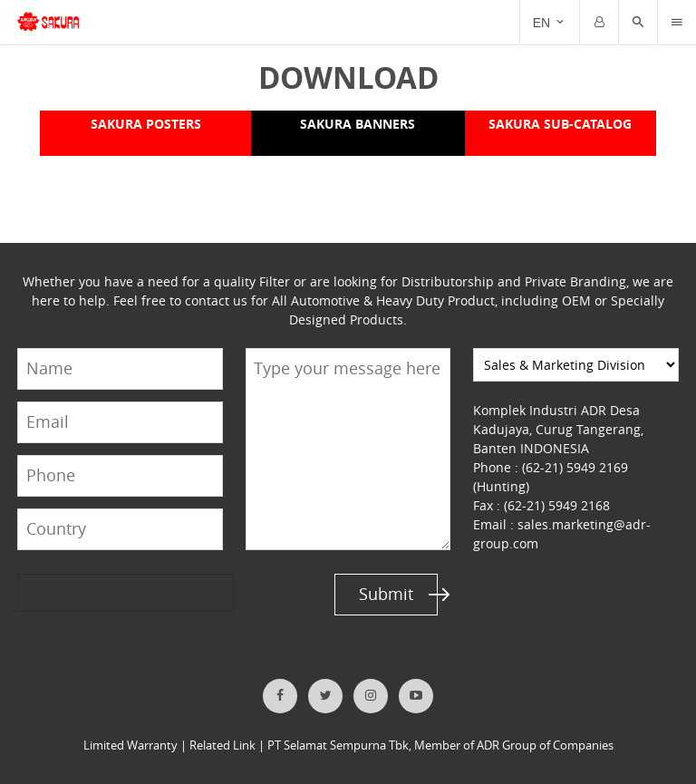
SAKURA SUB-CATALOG (560, 124)
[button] (638, 23)
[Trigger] (677, 23)
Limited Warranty (130, 745)
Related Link (222, 745)
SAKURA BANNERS (357, 124)
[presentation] (87, 593)
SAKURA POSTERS (145, 124)
